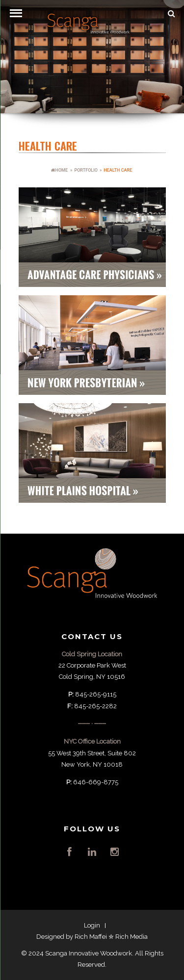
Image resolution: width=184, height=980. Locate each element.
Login (92, 925)
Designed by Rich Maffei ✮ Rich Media (92, 937)
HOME (60, 170)
